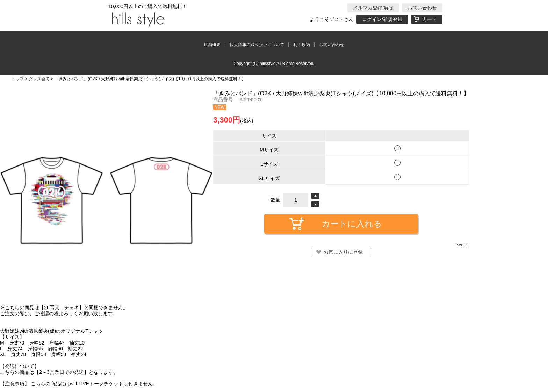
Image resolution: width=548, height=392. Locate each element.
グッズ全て (39, 79)
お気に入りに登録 (343, 252)
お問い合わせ (422, 8)
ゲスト (337, 19)
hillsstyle (137, 19)
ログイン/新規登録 (382, 19)
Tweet (461, 245)
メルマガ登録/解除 (373, 8)
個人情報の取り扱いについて (257, 45)
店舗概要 (212, 45)
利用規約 (302, 45)
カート (430, 19)
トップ (17, 79)
